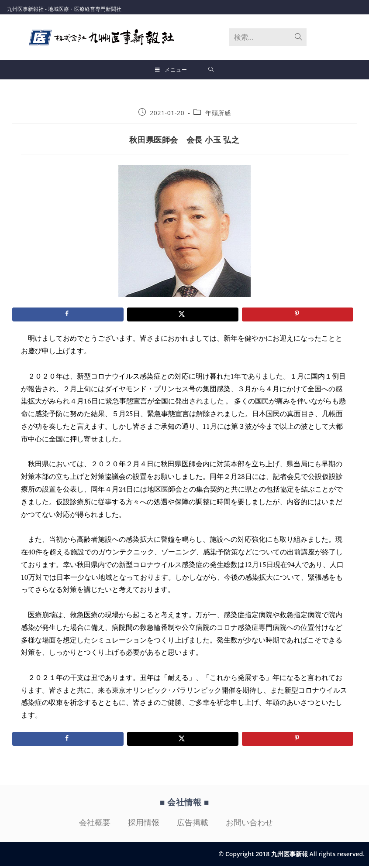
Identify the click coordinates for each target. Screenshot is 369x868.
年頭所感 (218, 115)
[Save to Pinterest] (298, 317)
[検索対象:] (211, 70)
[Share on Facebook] (68, 317)
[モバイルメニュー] (171, 70)
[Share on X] (183, 317)
